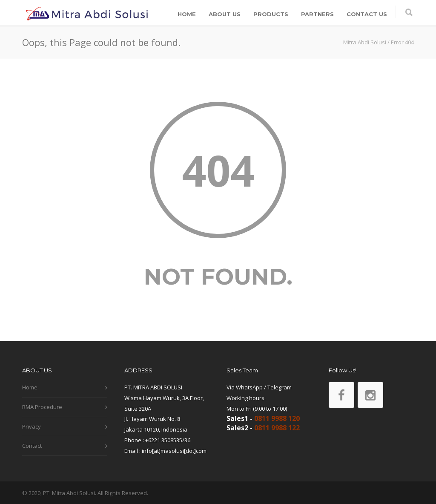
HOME (187, 14)
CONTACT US (367, 14)
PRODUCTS (271, 14)
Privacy (32, 426)
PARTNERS (317, 14)
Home (30, 387)
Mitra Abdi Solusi (365, 42)
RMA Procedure (42, 407)
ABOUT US (225, 14)
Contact (32, 446)
